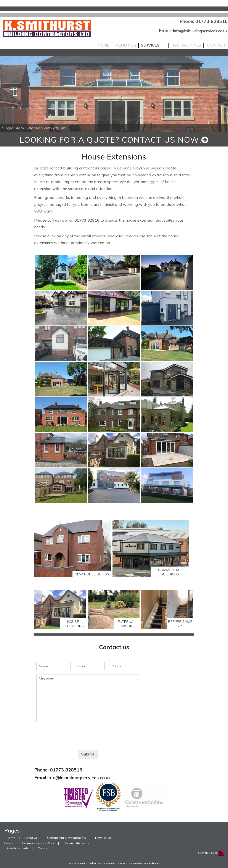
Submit (88, 754)
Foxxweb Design (207, 853)
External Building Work (38, 843)
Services (150, 45)
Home (104, 45)
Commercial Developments (67, 838)
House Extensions (76, 843)
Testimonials (187, 45)
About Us (126, 45)
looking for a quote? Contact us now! (114, 140)
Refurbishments (18, 848)
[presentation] (69, 743)
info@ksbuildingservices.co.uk (200, 31)
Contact (217, 45)
